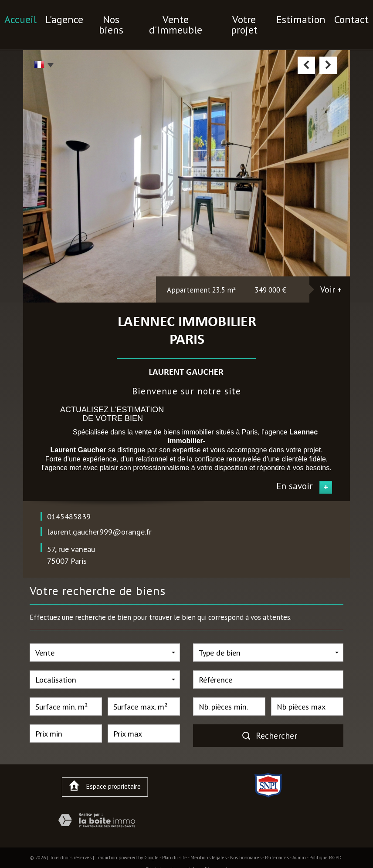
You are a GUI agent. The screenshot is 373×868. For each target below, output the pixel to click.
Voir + (331, 275)
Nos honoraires (246, 844)
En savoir (295, 472)
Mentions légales (209, 844)
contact (330, 17)
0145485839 (69, 502)
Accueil (42, 17)
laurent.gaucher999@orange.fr (99, 518)
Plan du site (175, 844)
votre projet (237, 17)
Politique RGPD (326, 844)
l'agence (80, 17)
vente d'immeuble (178, 17)
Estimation (287, 17)
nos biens (122, 17)
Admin (299, 844)
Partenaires (277, 844)
